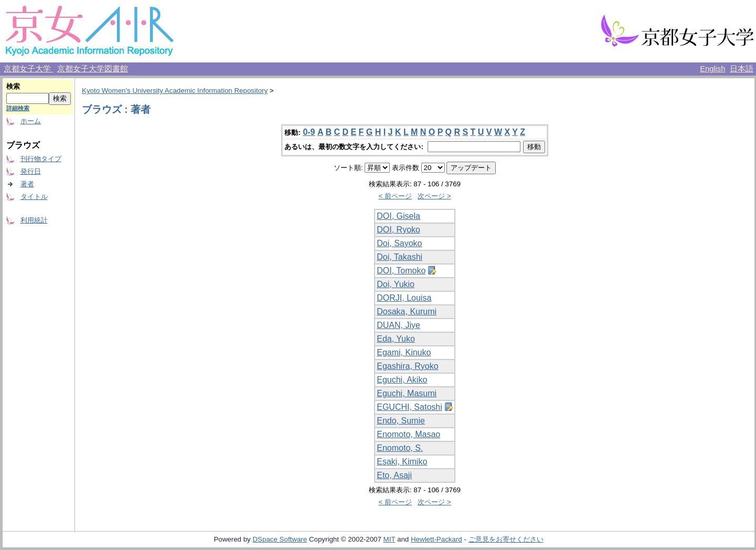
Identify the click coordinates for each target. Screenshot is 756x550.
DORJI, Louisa (404, 298)
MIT (390, 539)
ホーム (31, 121)
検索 (13, 86)
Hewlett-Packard (436, 539)
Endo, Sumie (401, 421)
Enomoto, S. (400, 448)
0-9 (309, 132)
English (712, 69)
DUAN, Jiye (398, 325)
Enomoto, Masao (408, 434)
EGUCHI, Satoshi (409, 407)
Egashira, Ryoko (407, 366)
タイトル (34, 197)
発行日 (31, 171)
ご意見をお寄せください (506, 539)
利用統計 (34, 220)
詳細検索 (18, 108)
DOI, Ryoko (398, 230)
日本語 (742, 69)
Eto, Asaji (394, 475)
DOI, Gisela (398, 216)
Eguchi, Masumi (407, 393)
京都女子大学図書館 (93, 69)
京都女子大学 (28, 69)
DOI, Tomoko (401, 271)
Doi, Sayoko (399, 243)
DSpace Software (280, 539)
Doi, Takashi (400, 257)
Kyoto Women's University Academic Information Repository (175, 91)
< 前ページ (395, 196)
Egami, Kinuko (404, 352)
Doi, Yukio (396, 284)
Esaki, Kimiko (402, 462)
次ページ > (434, 196)
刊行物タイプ (41, 159)
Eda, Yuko (396, 339)
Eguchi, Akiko (402, 380)
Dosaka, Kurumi (407, 311)
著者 (27, 184)
